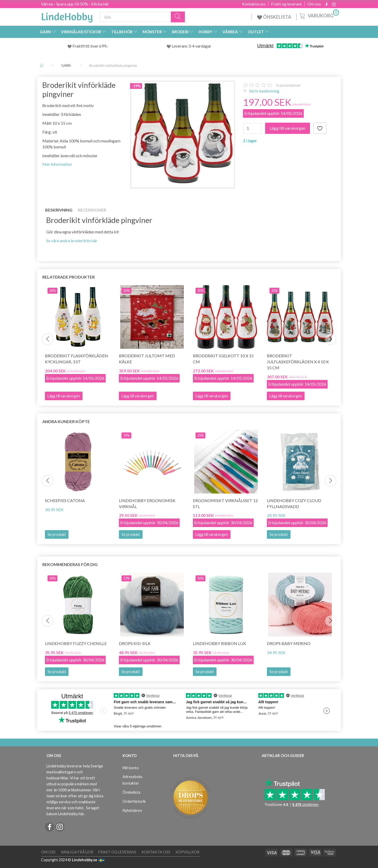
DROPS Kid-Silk (135, 643)
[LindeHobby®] (67, 16)
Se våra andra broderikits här (72, 241)
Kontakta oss (254, 4)
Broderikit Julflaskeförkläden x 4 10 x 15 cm (298, 362)
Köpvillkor (187, 852)
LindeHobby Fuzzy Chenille (76, 643)
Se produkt (57, 534)
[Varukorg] (319, 15)
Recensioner (92, 210)
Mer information (57, 164)
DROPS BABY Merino (289, 643)
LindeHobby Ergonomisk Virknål (147, 503)
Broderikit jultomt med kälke (147, 359)
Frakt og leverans (286, 4)
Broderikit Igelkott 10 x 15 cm (223, 359)
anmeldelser (289, 85)
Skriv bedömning (264, 91)
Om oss (314, 4)
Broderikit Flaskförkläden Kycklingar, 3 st (76, 359)
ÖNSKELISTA (274, 17)
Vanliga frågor (77, 852)
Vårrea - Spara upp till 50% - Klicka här (75, 4)
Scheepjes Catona (65, 500)
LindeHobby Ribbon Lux (219, 643)
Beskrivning (59, 210)
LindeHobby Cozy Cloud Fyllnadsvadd (294, 503)
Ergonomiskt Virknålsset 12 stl (225, 503)
